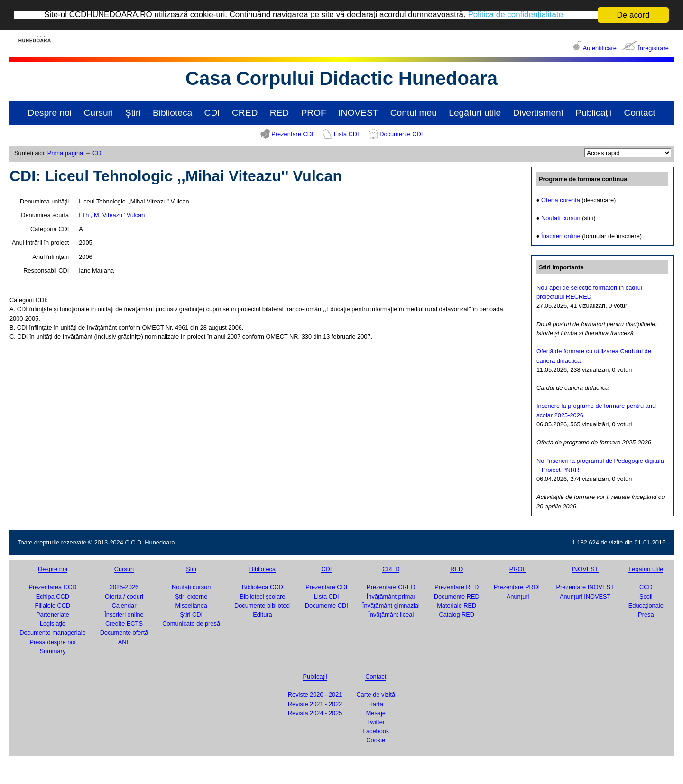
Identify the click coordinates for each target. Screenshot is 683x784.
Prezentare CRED (391, 587)
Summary (53, 651)
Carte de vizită (376, 695)
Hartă (376, 704)
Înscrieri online (561, 236)
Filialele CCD (53, 605)
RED (280, 113)
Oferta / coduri (124, 596)
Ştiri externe (191, 596)
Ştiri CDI (191, 614)
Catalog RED (457, 614)
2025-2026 (124, 587)
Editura (263, 614)
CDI (212, 113)
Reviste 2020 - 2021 (315, 695)
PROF (314, 113)
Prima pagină (65, 153)
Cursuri (98, 113)
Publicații (594, 113)
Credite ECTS (124, 623)
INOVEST (358, 113)
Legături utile (475, 113)
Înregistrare (653, 48)
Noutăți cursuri (561, 218)
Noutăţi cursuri (191, 587)
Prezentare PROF (518, 587)
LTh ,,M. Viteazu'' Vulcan (112, 215)
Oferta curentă (561, 200)
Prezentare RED (457, 587)
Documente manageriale (52, 632)
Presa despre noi (53, 642)
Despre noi (50, 113)
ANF (124, 642)
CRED (245, 113)
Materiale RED (457, 605)
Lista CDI (346, 134)
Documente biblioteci (263, 605)
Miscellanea (191, 605)
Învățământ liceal (391, 614)
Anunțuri (518, 596)
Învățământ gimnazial (391, 605)
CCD (646, 587)
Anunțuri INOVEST (585, 596)
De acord (633, 15)
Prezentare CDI (292, 134)
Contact (640, 113)
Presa (646, 614)
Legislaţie (53, 623)
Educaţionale (646, 605)
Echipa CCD (53, 596)
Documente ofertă (124, 632)
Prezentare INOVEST (585, 587)
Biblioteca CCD (263, 587)
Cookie (376, 740)
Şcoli (646, 596)
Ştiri (133, 113)
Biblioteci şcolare (262, 596)
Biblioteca (172, 113)
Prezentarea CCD (52, 587)
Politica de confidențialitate (516, 15)
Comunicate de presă (191, 623)
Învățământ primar (391, 596)
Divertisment (538, 113)
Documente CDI (401, 134)
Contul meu (414, 113)
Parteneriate (53, 614)
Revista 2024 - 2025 (315, 713)
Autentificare (600, 48)
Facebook (376, 731)
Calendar (124, 605)
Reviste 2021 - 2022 (315, 704)
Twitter (376, 722)
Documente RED (457, 596)
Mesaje (376, 713)
